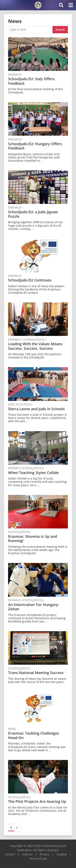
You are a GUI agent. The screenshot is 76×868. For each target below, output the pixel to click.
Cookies (62, 854)
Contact (10, 854)
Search (60, 30)
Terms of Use (38, 859)
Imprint (27, 854)
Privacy (44, 854)
